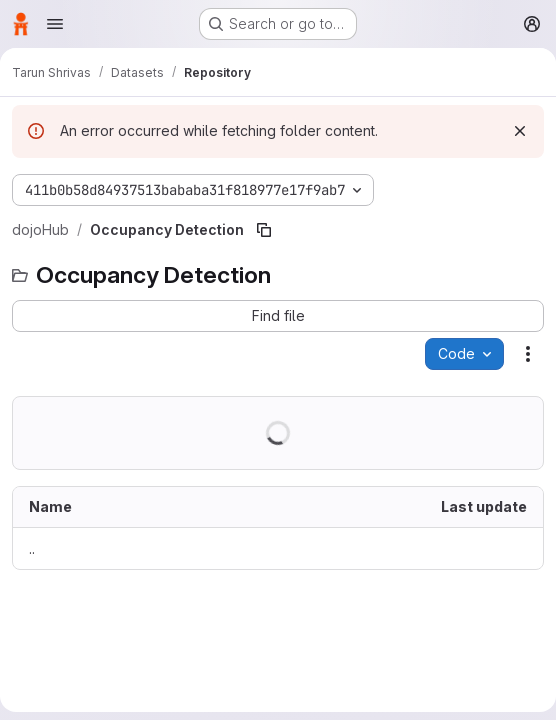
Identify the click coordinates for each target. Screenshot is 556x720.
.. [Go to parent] (32, 548)
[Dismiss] (520, 131)
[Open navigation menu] (55, 24)
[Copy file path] (264, 230)
